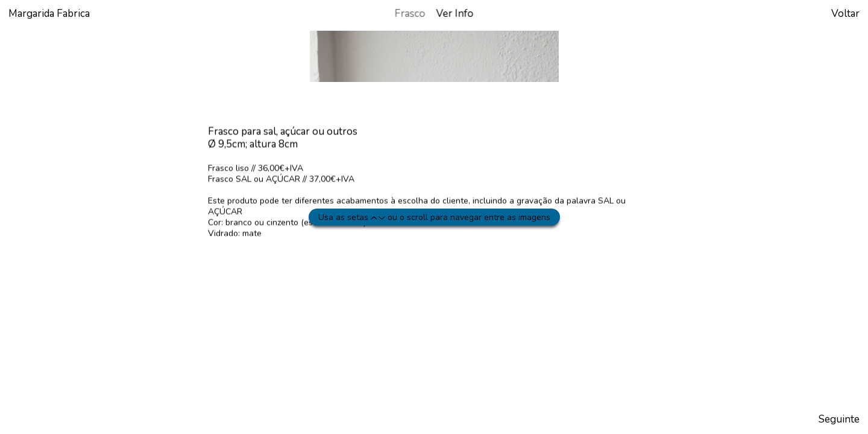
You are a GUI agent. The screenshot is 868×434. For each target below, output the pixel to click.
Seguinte (839, 419)
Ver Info (455, 14)
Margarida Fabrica (49, 14)
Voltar (845, 14)
